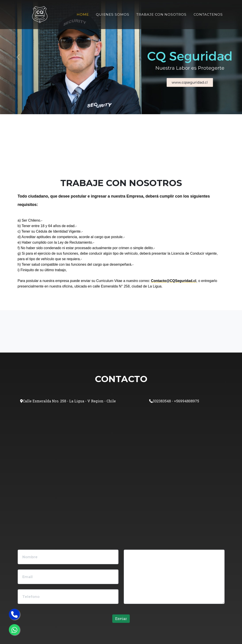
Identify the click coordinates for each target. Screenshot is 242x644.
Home (83, 14)
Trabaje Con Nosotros (161, 14)
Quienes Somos (113, 14)
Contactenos (208, 14)
